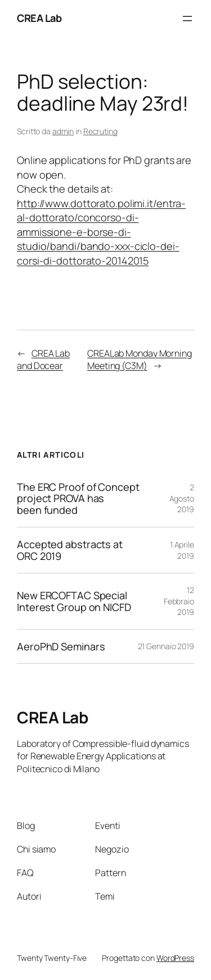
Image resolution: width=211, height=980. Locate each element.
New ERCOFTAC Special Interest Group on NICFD (74, 601)
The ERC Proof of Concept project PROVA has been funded (78, 498)
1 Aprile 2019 (182, 550)
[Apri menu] (187, 19)
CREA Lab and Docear (43, 360)
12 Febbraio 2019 (179, 601)
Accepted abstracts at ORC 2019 (70, 550)
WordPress (175, 958)
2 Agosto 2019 (182, 498)
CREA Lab (39, 18)
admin (63, 131)
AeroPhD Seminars (61, 646)
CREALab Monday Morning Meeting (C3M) (140, 360)
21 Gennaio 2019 (166, 646)
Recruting (100, 131)
